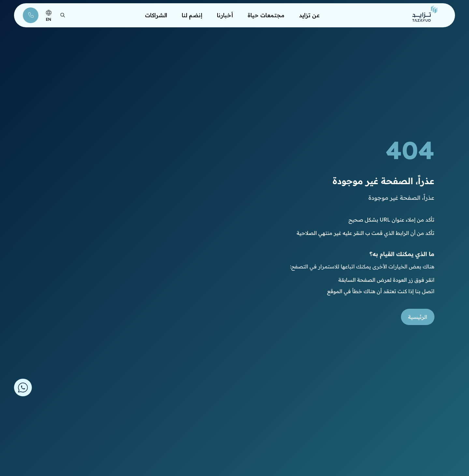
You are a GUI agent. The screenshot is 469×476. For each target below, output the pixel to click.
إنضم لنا (192, 14)
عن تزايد (309, 14)
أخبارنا (225, 14)
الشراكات (156, 14)
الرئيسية (418, 317)
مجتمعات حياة (266, 14)
